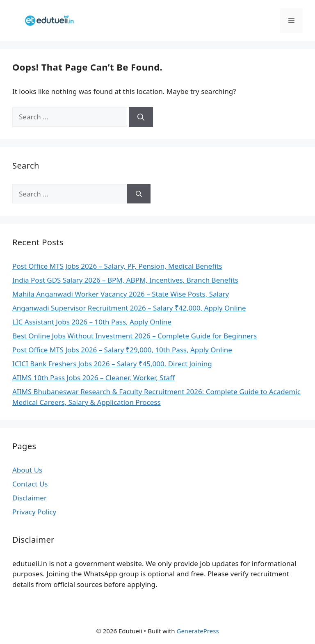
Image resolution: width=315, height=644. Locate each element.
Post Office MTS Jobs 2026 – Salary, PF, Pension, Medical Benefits (117, 266)
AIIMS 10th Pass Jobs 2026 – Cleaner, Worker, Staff (94, 378)
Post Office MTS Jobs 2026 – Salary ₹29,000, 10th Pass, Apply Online (122, 350)
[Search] (141, 117)
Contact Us (30, 484)
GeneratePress (197, 631)
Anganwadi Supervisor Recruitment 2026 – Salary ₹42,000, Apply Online (129, 308)
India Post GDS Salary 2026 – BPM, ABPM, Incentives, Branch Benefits (125, 280)
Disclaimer (30, 498)
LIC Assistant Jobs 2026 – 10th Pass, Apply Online (92, 322)
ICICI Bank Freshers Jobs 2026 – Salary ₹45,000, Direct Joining (112, 364)
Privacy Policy (34, 512)
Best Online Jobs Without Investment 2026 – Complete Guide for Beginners (135, 336)
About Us (27, 470)
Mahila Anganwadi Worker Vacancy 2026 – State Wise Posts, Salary (121, 294)
